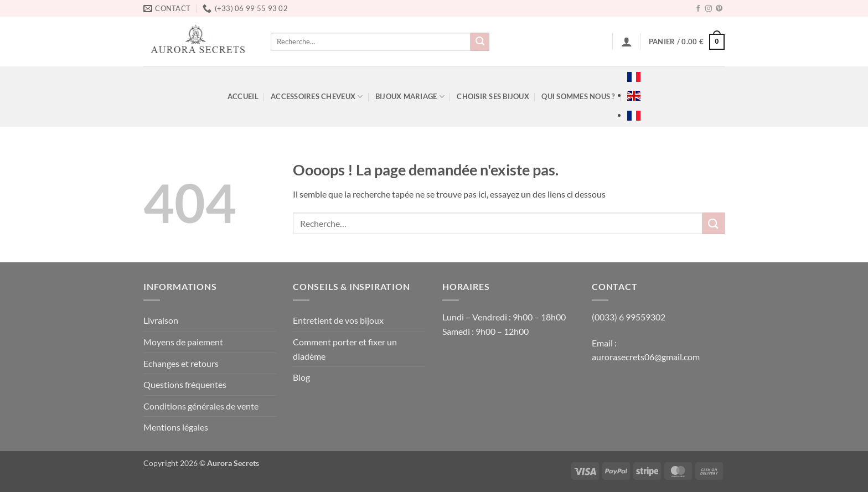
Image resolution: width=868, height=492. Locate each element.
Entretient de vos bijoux (338, 320)
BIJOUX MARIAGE (410, 97)
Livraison (161, 320)
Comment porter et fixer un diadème (345, 349)
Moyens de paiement (183, 342)
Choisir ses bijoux (493, 96)
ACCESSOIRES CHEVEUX (317, 97)
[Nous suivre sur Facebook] (698, 9)
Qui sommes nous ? (578, 96)
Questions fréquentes (185, 384)
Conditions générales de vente (201, 406)
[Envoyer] (480, 42)
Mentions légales (176, 427)
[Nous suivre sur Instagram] (709, 9)
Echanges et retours (181, 363)
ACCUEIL (243, 96)
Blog (301, 377)
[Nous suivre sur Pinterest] (719, 9)
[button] (627, 42)
